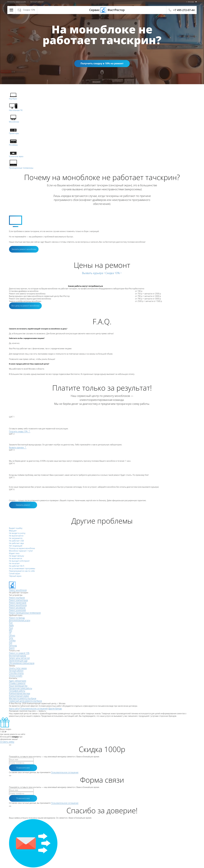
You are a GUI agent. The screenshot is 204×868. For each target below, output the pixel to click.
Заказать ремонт (23, 505)
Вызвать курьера (94, 273)
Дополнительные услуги (20, 620)
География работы (17, 691)
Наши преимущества (18, 686)
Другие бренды (55, 708)
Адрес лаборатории (18, 681)
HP (10, 633)
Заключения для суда (18, 661)
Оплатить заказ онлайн (17, 2)
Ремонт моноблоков (18, 605)
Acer (11, 623)
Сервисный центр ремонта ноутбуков (25, 701)
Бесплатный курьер (18, 656)
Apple (11, 625)
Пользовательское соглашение (34, 708)
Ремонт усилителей (17, 610)
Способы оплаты (16, 673)
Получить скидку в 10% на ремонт (102, 63)
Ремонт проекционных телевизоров (25, 613)
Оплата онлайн (16, 676)
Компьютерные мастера (20, 693)
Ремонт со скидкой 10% (19, 653)
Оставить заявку (7, 742)
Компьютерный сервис (19, 696)
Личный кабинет (37, 2)
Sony (11, 638)
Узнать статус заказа (18, 668)
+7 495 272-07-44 (184, 10)
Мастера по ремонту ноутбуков (23, 698)
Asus (11, 628)
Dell (11, 643)
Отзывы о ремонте (17, 683)
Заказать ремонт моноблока (24, 249)
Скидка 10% (29, 10)
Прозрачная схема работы (21, 688)
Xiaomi (12, 648)
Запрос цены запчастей (19, 658)
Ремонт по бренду (17, 618)
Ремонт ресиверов (17, 608)
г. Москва (190, 2)
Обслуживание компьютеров (22, 663)
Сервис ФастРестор (102, 10)
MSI (11, 630)
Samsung (13, 645)
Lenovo (12, 635)
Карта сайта (14, 708)
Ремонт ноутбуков (17, 598)
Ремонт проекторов (18, 603)
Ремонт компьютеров (18, 600)
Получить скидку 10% (20, 431)
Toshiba (12, 640)
